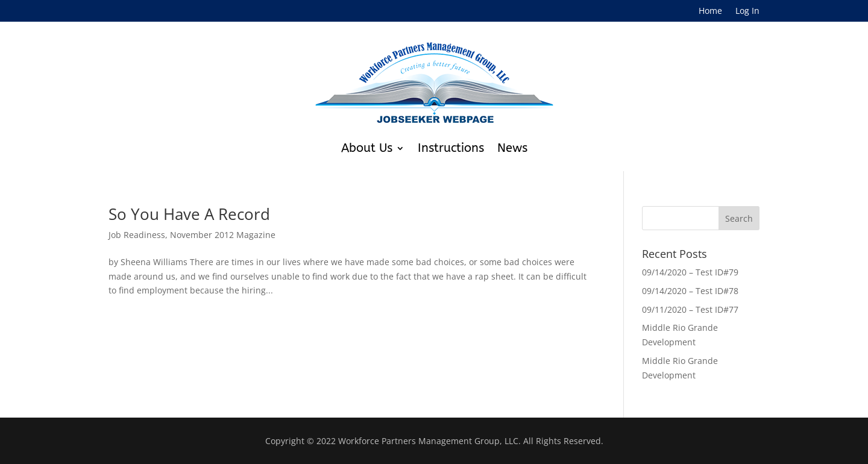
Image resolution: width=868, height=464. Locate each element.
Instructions (451, 148)
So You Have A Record (189, 214)
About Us (367, 148)
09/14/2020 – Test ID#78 (690, 291)
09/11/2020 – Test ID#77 (690, 309)
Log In (747, 11)
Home (710, 11)
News (512, 148)
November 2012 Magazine (223, 235)
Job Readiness (137, 235)
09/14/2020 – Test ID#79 (690, 272)
